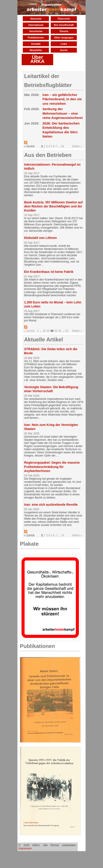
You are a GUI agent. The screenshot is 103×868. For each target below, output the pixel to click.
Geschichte (36, 31)
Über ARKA (38, 59)
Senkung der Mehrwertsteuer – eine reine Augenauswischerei (63, 113)
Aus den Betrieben (48, 155)
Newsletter (36, 50)
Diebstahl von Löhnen (40, 238)
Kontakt (36, 44)
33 (48, 331)
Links (64, 44)
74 (62, 535)
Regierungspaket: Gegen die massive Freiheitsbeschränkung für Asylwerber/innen (52, 467)
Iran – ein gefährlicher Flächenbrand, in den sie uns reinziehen (62, 99)
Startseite (36, 19)
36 (60, 331)
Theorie (64, 31)
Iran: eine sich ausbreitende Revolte (51, 505)
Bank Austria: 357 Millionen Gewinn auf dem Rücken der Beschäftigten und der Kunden (53, 206)
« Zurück (29, 331)
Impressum (25, 848)
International (36, 25)
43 (67, 331)
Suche (64, 50)
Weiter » (77, 146)
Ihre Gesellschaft (64, 25)
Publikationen (36, 38)
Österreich (64, 19)
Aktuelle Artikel (44, 339)
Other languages (64, 38)
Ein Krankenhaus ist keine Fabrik (49, 272)
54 (62, 146)
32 (44, 331)
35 (56, 331)
